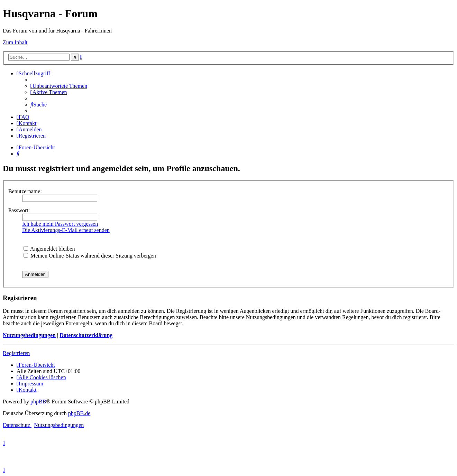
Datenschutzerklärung (86, 335)
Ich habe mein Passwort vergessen (60, 224)
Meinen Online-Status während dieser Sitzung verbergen (90, 256)
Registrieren (16, 353)
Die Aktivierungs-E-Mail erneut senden (66, 230)
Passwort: (19, 210)
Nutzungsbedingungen (29, 335)
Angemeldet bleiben (49, 249)
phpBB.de (79, 413)
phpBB (38, 402)
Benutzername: (25, 191)
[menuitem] (59, 86)
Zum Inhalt (15, 42)
